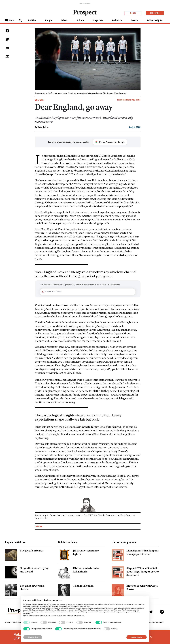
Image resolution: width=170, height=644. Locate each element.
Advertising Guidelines (155, 622)
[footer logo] (17, 612)
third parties (54, 608)
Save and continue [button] (137, 637)
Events (134, 20)
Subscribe (155, 13)
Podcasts (117, 20)
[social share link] (7, 57)
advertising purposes (60, 610)
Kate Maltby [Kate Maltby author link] (43, 127)
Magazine (98, 20)
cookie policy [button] (86, 606)
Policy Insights (155, 20)
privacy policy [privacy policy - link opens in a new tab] (88, 604)
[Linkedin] (162, 612)
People (49, 20)
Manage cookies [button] (33, 637)
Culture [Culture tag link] (39, 100)
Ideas (64, 20)
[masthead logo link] (85, 13)
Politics (32, 20)
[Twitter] (151, 612)
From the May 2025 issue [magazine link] (129, 100)
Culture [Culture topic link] (39, 526)
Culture (80, 20)
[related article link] (29, 556)
